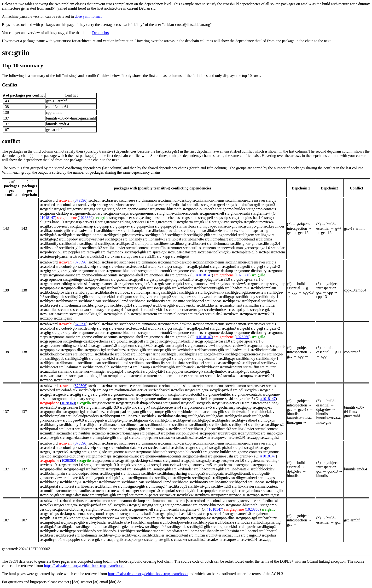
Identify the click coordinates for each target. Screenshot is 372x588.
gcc (290, 233)
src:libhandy (132, 239)
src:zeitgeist (180, 256)
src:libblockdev (108, 231)
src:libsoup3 (49, 248)
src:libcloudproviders (164, 231)
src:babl (95, 200)
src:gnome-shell (212, 213)
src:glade (114, 209)
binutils (293, 414)
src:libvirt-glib (70, 248)
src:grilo (16, 52)
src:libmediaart (216, 239)
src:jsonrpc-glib (250, 226)
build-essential (326, 226)
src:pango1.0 (260, 248)
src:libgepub (177, 235)
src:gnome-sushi (238, 213)
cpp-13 (308, 292)
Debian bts (101, 33)
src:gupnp (102, 226)
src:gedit (46, 209)
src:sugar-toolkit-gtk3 (214, 252)
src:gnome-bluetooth (166, 209)
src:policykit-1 (51, 252)
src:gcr (206, 205)
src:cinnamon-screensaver (245, 200)
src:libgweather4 (91, 239)
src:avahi (65, 200)
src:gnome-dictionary (86, 213)
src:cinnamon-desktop (175, 200)
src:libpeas (106, 243)
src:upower (130, 256)
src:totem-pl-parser (54, 256)
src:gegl (60, 209)
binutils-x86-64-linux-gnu (299, 420)
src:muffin (158, 248)
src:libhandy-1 (154, 239)
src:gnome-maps (116, 213)
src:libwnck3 (92, 248)
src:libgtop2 (49, 239)
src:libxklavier (114, 248)
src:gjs (101, 209)
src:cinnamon (146, 200)
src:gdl (255, 205)
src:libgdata (67, 235)
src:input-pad (207, 226)
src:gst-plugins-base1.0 (212, 279)
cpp (294, 292)
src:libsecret (197, 243)
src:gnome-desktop (54, 213)
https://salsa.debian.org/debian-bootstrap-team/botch (84, 566)
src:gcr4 (219, 205)
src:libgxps (114, 239)
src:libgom (246, 235)
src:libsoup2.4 (269, 243)
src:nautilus (192, 248)
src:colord (47, 205)
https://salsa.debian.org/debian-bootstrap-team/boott (148, 574)
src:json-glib (228, 226)
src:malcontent (138, 248)
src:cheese (127, 200)
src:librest (162, 243)
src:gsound (189, 218)
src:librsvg (179, 243)
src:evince (117, 205)
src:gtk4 (237, 222)
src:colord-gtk (67, 205)
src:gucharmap (81, 226)
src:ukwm (113, 256)
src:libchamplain (134, 231)
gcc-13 (303, 233)
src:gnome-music (143, 213)
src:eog (102, 205)
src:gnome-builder (231, 209)
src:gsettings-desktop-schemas (156, 218)
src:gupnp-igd (166, 226)
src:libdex (230, 231)
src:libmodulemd (242, 239)
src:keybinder (274, 226)
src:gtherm (185, 222)
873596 (81, 200)
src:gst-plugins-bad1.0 (246, 218)
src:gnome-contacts (261, 209)
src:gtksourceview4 (259, 222)
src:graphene (67, 218)
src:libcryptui (191, 231)
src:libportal (144, 243)
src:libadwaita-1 (83, 231)
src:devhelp (87, 205)
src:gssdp (221, 218)
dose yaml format (88, 16)
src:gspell (206, 218)
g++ (338, 228)
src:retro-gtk (90, 252)
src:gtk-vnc (221, 222)
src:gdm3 (268, 205)
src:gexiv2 (75, 209)
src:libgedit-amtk (90, 235)
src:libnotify (49, 243)
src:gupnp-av (120, 226)
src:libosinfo (69, 243)
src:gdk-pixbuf (237, 205)
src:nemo (209, 248)
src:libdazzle (212, 231)
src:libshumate (218, 243)
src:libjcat (174, 239)
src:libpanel (88, 243)
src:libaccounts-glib (55, 231)
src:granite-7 (261, 213)
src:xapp (163, 256)
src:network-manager (233, 248)
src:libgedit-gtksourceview (124, 235)
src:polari (278, 248)
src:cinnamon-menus (208, 200)
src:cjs (271, 200)
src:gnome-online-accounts (178, 213)
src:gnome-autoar (135, 209)
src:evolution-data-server (145, 205)
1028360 (86, 218)
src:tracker (78, 256)
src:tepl (264, 252)
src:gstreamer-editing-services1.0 (123, 222)
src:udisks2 (95, 256)
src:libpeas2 (125, 243)
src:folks (194, 205)
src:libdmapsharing (254, 231)
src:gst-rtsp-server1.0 (81, 222)
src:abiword (49, 200)
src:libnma (264, 239)
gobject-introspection (298, 226)
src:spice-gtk (157, 252)
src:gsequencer (121, 218)
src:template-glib (244, 252)
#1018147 (47, 218)
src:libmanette (193, 239)
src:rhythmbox (112, 252)
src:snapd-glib (135, 252)
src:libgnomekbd (224, 235)
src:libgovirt (264, 235)
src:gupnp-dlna (142, 226)
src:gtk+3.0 (202, 222)
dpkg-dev (323, 409)
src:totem (278, 252)
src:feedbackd (175, 205)
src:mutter (174, 248)
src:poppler (71, 252)
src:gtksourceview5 (54, 226)
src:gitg (89, 209)
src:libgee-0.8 (156, 235)
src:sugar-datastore (182, 252)
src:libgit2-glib (199, 235)
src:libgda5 (48, 235)
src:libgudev (68, 239)
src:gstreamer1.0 (163, 222)
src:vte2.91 (148, 256)
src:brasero (110, 200)
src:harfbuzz (187, 226)
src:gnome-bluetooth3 (199, 209)
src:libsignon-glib (244, 243)
